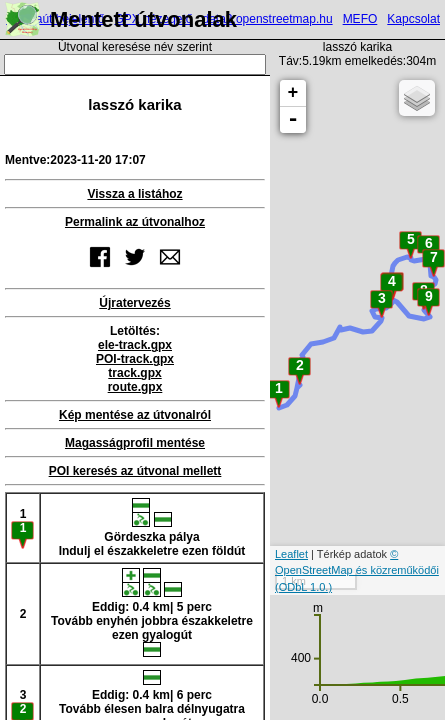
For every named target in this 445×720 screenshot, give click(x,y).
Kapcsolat (413, 19)
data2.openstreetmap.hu (268, 19)
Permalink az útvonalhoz (135, 222)
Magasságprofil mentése (135, 443)
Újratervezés (134, 303)
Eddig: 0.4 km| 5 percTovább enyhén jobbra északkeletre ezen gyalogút (152, 612)
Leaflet (291, 554)
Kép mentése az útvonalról (135, 415)
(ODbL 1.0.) (303, 587)
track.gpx (134, 373)
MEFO (360, 19)
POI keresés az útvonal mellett (135, 471)
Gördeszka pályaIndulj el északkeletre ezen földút (152, 528)
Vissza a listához (134, 194)
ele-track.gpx (135, 345)
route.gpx (135, 387)
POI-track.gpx (135, 359)
